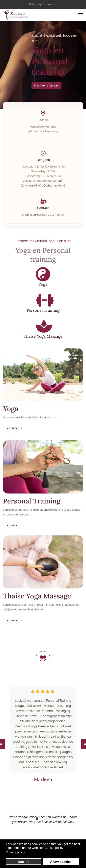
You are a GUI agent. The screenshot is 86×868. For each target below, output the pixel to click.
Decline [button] (24, 862)
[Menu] (81, 15)
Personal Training (43, 310)
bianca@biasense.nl (44, 4)
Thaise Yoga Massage (43, 336)
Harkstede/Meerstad (43, 128)
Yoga (43, 284)
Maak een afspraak (47, 85)
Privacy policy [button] (15, 852)
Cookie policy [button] (54, 848)
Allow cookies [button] (61, 862)
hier (30, 216)
